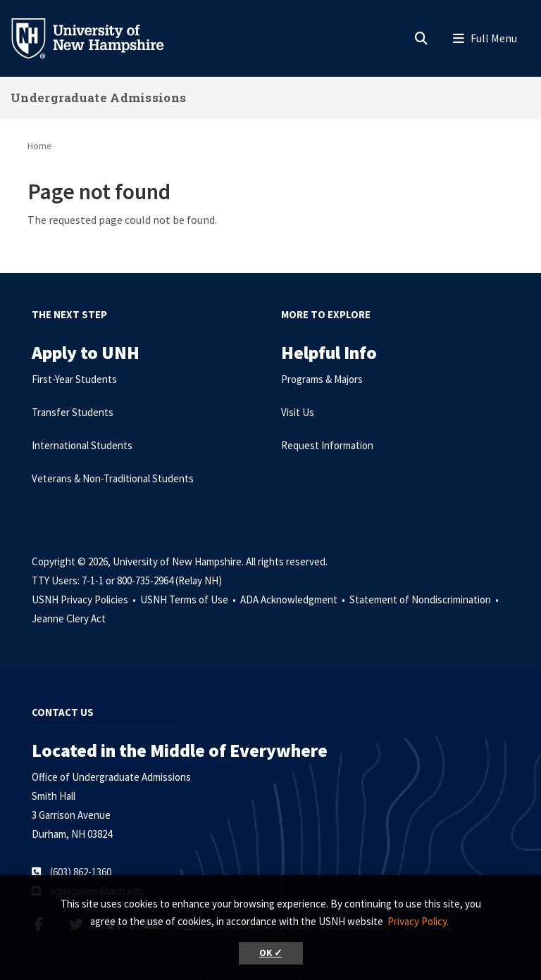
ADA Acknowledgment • (294, 599)
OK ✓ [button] (271, 953)
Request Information (327, 445)
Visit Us (298, 412)
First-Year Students (74, 379)
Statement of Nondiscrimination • (425, 599)
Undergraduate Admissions (98, 98)
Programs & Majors (322, 379)
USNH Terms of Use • (189, 599)
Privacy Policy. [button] (418, 921)
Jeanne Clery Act (69, 618)
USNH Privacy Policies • (85, 599)
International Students (82, 445)
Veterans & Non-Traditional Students (113, 478)
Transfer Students (73, 412)
